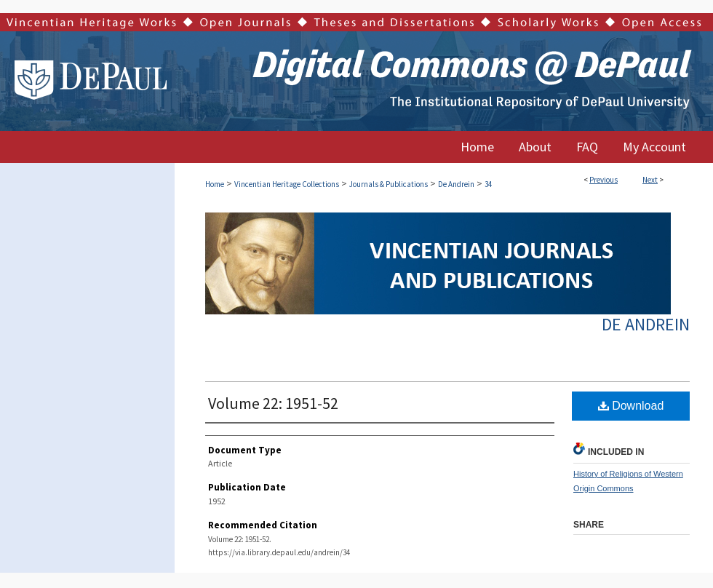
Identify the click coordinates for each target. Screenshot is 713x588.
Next (650, 180)
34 (488, 184)
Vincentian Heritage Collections (287, 184)
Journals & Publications (389, 184)
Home (215, 184)
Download (631, 406)
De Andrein (456, 184)
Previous (604, 180)
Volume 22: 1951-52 (273, 403)
